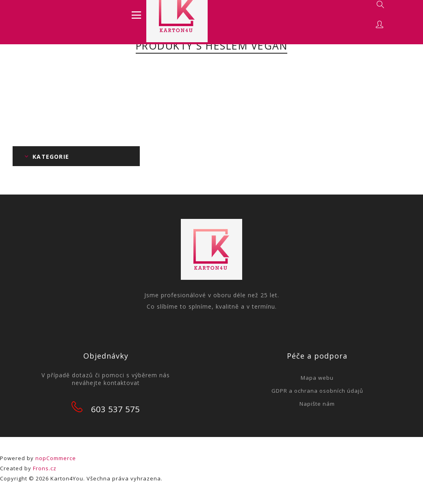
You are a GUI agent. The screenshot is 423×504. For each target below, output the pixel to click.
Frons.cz (45, 468)
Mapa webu (317, 378)
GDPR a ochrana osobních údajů (317, 391)
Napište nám (317, 404)
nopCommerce (56, 458)
